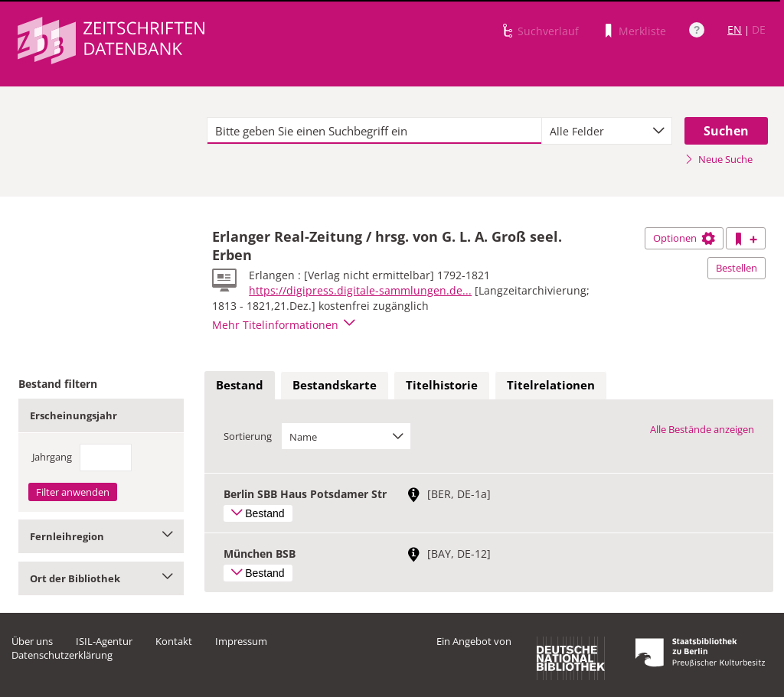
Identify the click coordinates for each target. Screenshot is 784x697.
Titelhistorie (442, 385)
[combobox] (607, 131)
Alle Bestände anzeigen (702, 429)
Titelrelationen (551, 385)
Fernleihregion (101, 536)
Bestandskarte (335, 385)
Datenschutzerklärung (62, 655)
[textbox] (374, 131)
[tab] (240, 386)
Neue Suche (719, 159)
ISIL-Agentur (104, 641)
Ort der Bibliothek (101, 578)
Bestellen (737, 268)
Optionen (684, 238)
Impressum (241, 641)
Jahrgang (52, 457)
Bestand (240, 385)
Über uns (32, 641)
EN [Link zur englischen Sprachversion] (735, 29)
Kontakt (174, 641)
